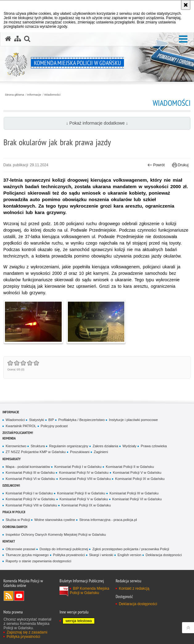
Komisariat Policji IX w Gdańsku (140, 479)
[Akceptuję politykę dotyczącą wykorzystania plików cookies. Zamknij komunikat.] (186, 5)
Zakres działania (105, 446)
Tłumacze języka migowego (27, 555)
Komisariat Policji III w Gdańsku (30, 473)
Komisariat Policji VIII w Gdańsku (85, 479)
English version (129, 555)
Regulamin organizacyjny (69, 446)
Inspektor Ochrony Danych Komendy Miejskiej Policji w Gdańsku (56, 535)
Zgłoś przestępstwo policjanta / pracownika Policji (131, 549)
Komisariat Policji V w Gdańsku (137, 473)
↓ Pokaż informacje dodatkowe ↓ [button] (97, 123)
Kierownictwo (16, 446)
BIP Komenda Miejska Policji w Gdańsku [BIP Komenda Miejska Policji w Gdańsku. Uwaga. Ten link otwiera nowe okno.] (89, 591)
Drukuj (180, 165)
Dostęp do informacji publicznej (64, 549)
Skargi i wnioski (101, 555)
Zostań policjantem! (18, 433)
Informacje (34, 95)
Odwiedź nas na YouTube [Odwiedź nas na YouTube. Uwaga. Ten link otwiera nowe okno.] (19, 596)
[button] (183, 39)
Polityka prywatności (69, 555)
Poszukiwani (80, 452)
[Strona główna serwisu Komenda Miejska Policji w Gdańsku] (8, 39)
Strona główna (14, 95)
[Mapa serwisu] (18, 39)
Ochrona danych (15, 527)
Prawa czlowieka (154, 446)
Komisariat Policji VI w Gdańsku (30, 479)
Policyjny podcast (54, 426)
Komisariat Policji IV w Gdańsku (84, 473)
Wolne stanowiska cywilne (55, 520)
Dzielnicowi (11, 485)
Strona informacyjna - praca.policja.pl (108, 520)
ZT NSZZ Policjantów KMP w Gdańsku (36, 452)
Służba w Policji (18, 520)
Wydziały (129, 446)
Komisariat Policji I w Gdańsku (78, 467)
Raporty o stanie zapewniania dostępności (38, 561)
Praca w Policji (14, 512)
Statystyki (37, 420)
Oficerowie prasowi (20, 549)
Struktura (38, 446)
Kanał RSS (9, 596)
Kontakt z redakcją (134, 588)
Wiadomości (52, 95)
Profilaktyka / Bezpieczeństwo (81, 420)
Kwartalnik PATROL (21, 426)
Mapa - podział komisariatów (28, 467)
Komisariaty (12, 459)
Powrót (156, 165)
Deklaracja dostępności (164, 555)
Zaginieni (101, 452)
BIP (51, 420)
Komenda (9, 438)
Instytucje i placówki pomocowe (133, 420)
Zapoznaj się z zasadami (27, 632)
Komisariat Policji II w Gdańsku (130, 467)
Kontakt (9, 541)
